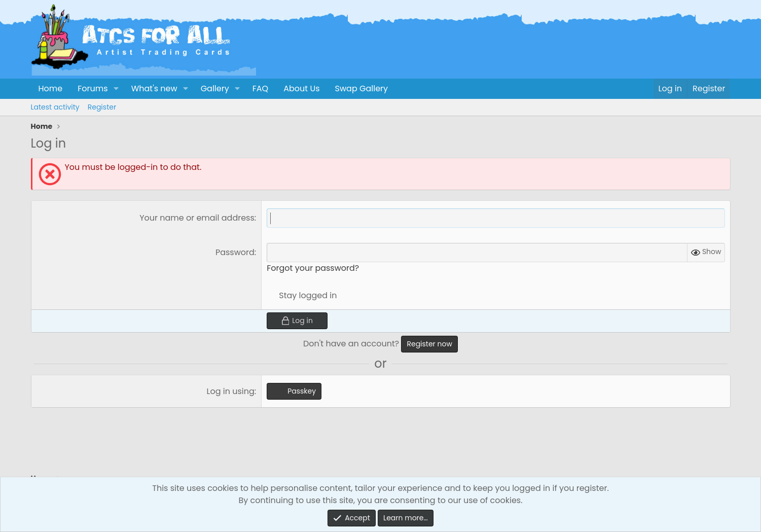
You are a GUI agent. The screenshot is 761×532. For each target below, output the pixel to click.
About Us (301, 88)
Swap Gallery (361, 88)
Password (235, 252)
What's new (154, 88)
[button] (116, 89)
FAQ (260, 88)
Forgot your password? (313, 268)
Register (102, 107)
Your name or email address (197, 218)
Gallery (215, 88)
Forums (93, 88)
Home (51, 88)
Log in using (231, 391)
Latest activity (55, 107)
